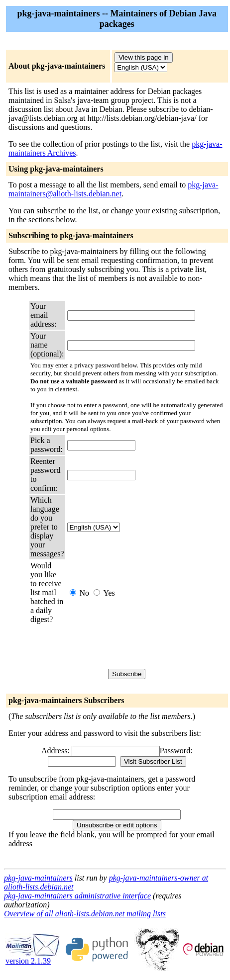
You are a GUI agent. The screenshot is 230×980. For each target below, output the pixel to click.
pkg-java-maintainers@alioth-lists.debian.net (113, 189)
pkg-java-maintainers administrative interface (77, 896)
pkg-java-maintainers (38, 878)
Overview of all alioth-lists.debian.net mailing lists (85, 914)
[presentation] (143, 646)
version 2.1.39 (33, 957)
